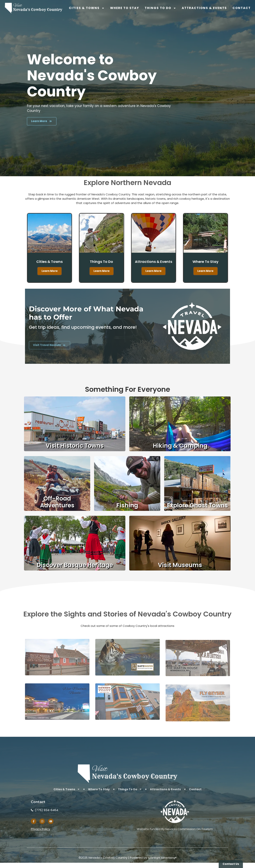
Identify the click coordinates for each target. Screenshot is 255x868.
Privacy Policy (40, 841)
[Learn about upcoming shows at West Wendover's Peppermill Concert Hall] (57, 742)
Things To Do (160, 8)
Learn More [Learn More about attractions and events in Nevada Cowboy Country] (153, 281)
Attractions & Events (204, 8)
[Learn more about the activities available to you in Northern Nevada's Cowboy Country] (45, 123)
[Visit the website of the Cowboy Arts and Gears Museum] (127, 742)
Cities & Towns (87, 8)
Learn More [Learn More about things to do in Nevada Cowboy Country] (102, 276)
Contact (242, 8)
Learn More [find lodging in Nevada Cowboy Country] (205, 276)
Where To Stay (125, 8)
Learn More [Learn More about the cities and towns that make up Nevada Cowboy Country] (50, 276)
